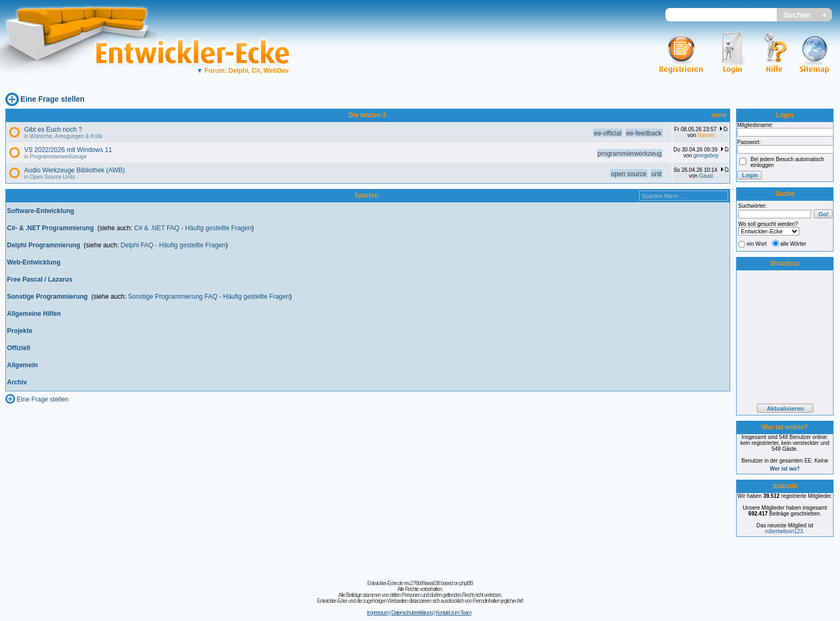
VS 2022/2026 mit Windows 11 (68, 150)
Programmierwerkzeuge (58, 157)
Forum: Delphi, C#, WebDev (243, 71)
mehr (719, 115)
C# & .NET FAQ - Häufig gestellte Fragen (193, 228)
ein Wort (757, 244)
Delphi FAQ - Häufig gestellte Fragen (173, 245)
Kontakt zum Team (453, 613)
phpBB (466, 583)
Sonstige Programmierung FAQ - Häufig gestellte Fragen (209, 297)
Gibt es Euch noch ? (53, 130)
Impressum (378, 613)
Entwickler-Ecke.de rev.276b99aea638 (403, 583)
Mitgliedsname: (755, 125)
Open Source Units (53, 177)
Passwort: (749, 142)
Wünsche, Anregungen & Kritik (66, 136)
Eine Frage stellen (52, 99)
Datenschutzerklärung (412, 613)
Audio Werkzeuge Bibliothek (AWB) (74, 170)
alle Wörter (793, 244)
